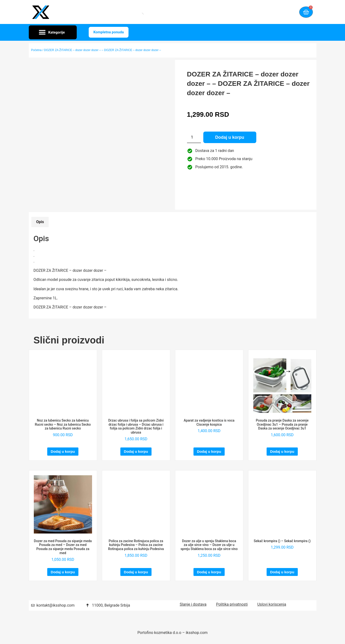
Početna (36, 50)
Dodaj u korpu (230, 137)
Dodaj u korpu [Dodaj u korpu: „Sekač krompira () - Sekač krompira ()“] (282, 572)
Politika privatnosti (232, 604)
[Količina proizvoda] (194, 137)
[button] (53, 32)
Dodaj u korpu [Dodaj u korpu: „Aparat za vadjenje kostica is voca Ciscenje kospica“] (209, 451)
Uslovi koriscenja (272, 604)
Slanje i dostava (193, 604)
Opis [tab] (40, 222)
